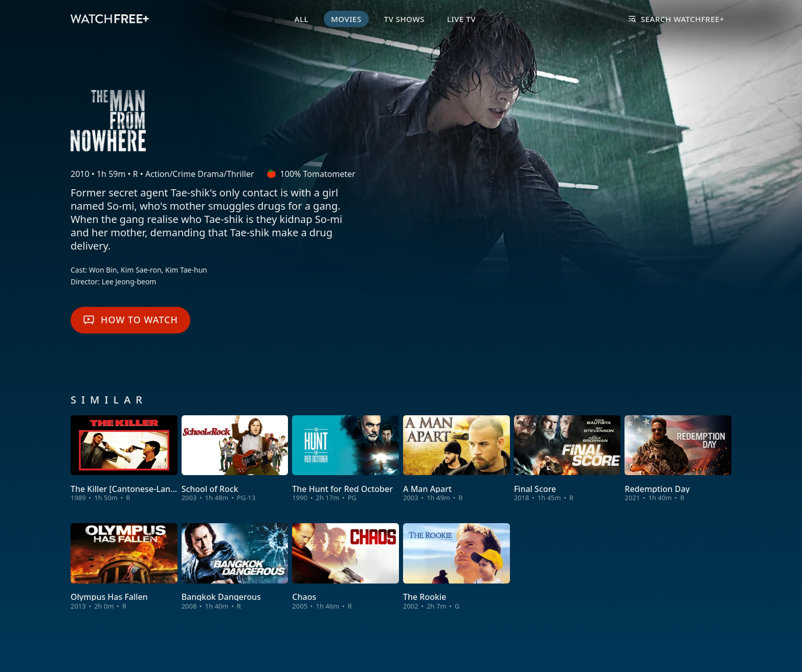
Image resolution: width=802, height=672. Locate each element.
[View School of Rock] (235, 459)
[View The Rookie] (456, 567)
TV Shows (404, 19)
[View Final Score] (567, 459)
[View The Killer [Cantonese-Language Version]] (124, 459)
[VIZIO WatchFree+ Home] (110, 19)
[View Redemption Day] (678, 459)
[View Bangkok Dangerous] (235, 567)
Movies (346, 19)
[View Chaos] (346, 567)
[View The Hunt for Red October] (346, 459)
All (302, 19)
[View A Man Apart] (456, 459)
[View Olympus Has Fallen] (124, 567)
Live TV (461, 19)
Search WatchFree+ (676, 19)
